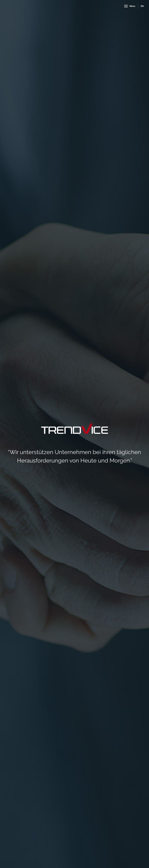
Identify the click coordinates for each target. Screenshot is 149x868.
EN (142, 6)
